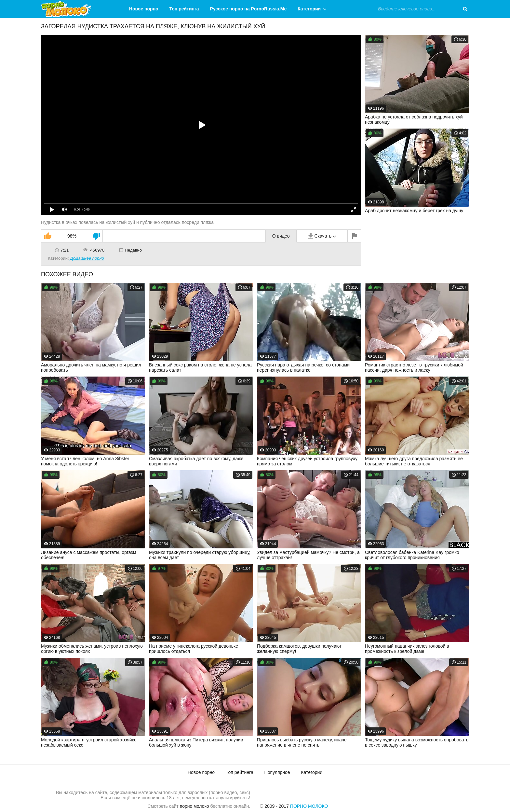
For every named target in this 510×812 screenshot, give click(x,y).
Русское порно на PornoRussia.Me (248, 9)
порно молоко (195, 806)
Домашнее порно (87, 258)
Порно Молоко (309, 806)
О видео (281, 236)
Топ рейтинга (184, 9)
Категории (309, 9)
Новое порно (144, 9)
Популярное (277, 772)
